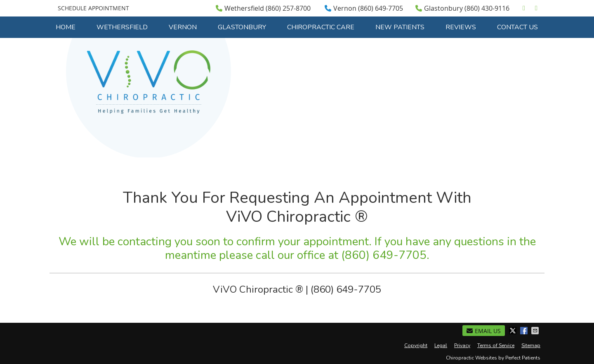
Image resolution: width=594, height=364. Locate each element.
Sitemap (531, 345)
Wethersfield (122, 27)
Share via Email (536, 331)
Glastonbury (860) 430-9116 (462, 8)
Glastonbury (242, 27)
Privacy (462, 345)
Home (66, 27)
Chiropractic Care (321, 27)
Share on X (514, 331)
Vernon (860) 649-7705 (364, 8)
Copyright (416, 345)
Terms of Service (496, 345)
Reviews (461, 27)
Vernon (183, 27)
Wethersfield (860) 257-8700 (263, 8)
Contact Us (517, 27)
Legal (441, 345)
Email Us (484, 331)
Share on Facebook (525, 331)
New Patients (400, 27)
